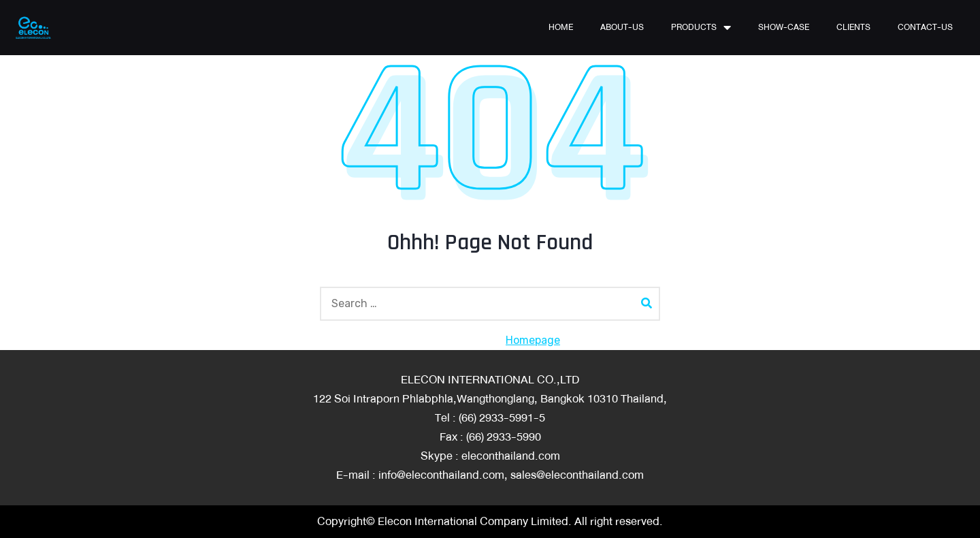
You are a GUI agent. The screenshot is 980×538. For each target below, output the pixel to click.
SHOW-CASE (784, 27)
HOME (561, 27)
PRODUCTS (701, 27)
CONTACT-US (925, 27)
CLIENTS (853, 27)
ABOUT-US (622, 27)
